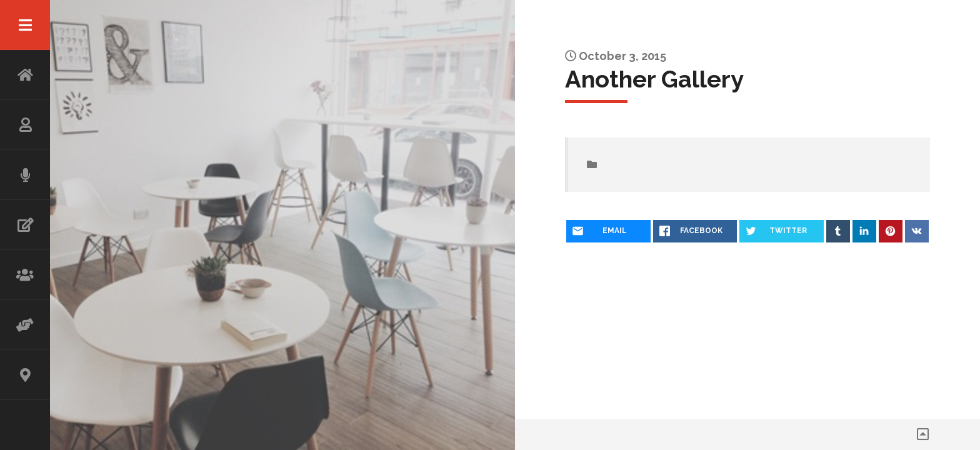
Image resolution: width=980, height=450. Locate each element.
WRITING (25, 225)
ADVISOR (25, 325)
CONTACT (25, 375)
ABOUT (25, 125)
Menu (25, 25)
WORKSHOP (25, 275)
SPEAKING (25, 175)
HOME (25, 75)
